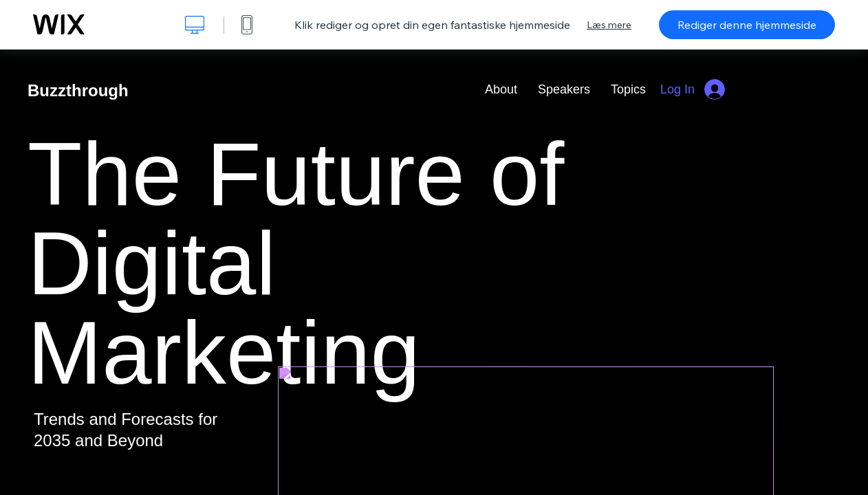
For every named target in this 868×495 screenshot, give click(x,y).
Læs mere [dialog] (609, 25)
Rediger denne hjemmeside (747, 25)
